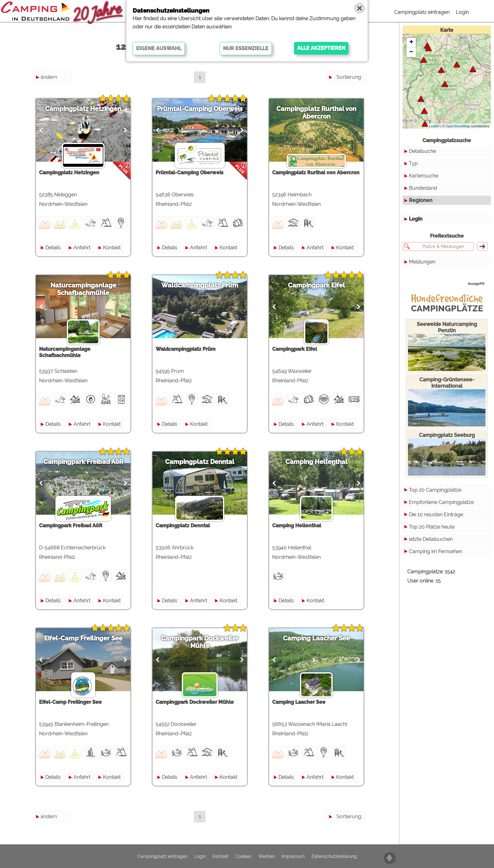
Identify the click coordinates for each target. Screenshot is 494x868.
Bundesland (423, 188)
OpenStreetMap (458, 126)
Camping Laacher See (316, 638)
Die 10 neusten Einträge (436, 515)
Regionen (421, 200)
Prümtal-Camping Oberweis (200, 109)
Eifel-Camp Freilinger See (83, 638)
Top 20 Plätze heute (432, 527)
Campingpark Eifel (316, 285)
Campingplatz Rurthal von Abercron (316, 113)
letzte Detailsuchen (431, 539)
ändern (49, 77)
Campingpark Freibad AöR (83, 462)
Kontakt (112, 248)
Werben (267, 856)
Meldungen (422, 262)
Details (53, 248)
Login (462, 12)
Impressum (293, 856)
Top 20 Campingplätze (435, 490)
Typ (413, 163)
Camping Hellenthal (316, 462)
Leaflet (434, 126)
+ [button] (411, 43)
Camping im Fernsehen (436, 551)
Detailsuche (422, 151)
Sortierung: (349, 77)
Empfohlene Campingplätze (441, 502)
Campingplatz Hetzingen (83, 109)
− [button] (411, 52)
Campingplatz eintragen (422, 12)
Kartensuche (424, 176)
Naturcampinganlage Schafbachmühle (83, 289)
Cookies (243, 856)
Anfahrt (82, 248)
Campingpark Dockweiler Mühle (200, 642)
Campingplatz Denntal (200, 462)
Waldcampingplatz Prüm (200, 285)
